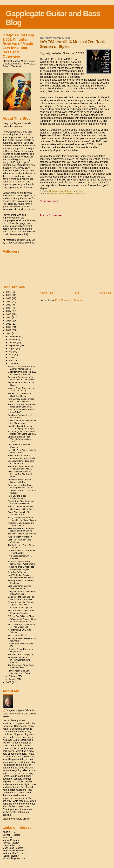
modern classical (66, 193)
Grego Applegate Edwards (20, 710)
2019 (9, 305)
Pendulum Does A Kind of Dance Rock (20, 416)
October (13, 342)
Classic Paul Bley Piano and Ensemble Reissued (21, 502)
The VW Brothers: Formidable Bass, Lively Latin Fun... (22, 406)
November (14, 340)
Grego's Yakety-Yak (13, 66)
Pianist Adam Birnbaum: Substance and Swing (19, 672)
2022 (9, 295)
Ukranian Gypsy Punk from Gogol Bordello (20, 650)
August (12, 348)
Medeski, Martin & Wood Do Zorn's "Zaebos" (21, 524)
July (11, 351)
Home (76, 293)
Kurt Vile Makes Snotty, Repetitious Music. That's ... (22, 576)
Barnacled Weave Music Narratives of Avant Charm (21, 563)
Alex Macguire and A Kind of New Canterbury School (21, 530)
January (13, 679)
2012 (9, 327)
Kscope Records (11, 843)
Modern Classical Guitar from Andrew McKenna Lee (21, 368)
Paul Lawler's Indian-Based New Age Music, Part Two (21, 486)
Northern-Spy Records (14, 853)
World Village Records (14, 858)
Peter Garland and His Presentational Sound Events (19, 660)
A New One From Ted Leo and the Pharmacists (22, 422)
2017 (9, 311)
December (14, 336)
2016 (9, 314)
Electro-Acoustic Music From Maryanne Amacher (21, 612)
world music (80, 193)
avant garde (52, 193)
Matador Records (11, 845)
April (11, 360)
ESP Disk (7, 837)
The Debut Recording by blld (21, 654)
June (11, 355)
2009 (9, 682)
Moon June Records (13, 848)
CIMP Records (10, 832)
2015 (9, 317)
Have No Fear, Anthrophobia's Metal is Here (22, 451)
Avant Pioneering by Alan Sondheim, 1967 (20, 513)
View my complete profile (16, 819)
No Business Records (14, 851)
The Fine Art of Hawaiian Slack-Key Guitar (19, 395)
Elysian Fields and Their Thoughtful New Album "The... (20, 439)
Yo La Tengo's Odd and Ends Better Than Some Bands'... (22, 433)
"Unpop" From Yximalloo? (20, 537)
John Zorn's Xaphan (17, 572)
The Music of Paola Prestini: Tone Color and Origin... (21, 468)
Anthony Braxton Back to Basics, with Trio (19, 481)
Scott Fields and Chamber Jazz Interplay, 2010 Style (21, 427)
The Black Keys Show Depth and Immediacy (21, 666)
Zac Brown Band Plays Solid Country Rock (21, 462)
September (14, 345)
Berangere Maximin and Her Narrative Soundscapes (21, 598)
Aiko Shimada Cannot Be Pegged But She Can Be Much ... (20, 474)
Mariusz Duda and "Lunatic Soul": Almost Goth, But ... (21, 508)
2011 (9, 330)
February (13, 676)
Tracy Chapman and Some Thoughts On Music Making (22, 519)
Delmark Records (12, 835)
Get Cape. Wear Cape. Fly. (20, 608)
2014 (9, 321)
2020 (9, 302)
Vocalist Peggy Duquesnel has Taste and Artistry (22, 389)
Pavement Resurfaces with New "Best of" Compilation (21, 378)
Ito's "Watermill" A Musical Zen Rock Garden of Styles (22, 620)
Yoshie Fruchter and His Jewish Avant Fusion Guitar (22, 457)
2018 (9, 308)
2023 (9, 292)
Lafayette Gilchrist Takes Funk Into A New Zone (22, 593)
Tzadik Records (11, 856)
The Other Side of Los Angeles (22, 534)
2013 (9, 324)
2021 (9, 298)
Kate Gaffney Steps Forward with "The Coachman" (21, 400)
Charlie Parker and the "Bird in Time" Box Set (22, 552)
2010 (9, 333)
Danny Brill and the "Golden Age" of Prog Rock (21, 603)
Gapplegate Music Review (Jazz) (19, 64)
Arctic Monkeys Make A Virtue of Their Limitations (22, 626)
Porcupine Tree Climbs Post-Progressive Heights (21, 568)
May (11, 357)
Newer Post (46, 293)
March (12, 364)
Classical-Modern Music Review (19, 61)
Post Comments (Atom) (68, 300)
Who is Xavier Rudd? (18, 635)
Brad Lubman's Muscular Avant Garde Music (19, 587)
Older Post (105, 293)
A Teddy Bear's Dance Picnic (21, 616)
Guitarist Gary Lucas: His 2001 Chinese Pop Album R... (22, 373)
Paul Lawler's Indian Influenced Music (17, 497)
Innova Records (11, 840)
